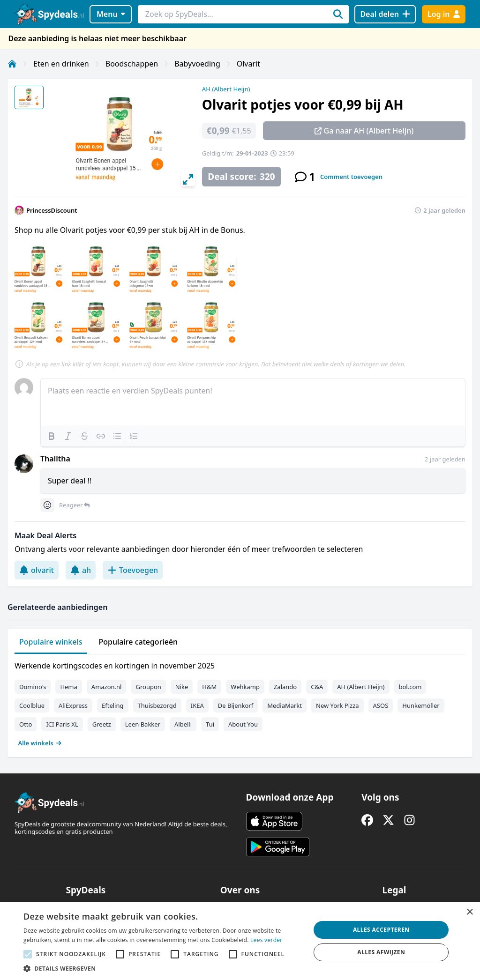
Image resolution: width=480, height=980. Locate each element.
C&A (317, 687)
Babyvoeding (197, 64)
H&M (209, 687)
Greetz (102, 724)
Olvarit (248, 64)
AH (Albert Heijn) (226, 89)
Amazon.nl (107, 687)
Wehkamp (245, 687)
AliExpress (73, 705)
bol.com (410, 687)
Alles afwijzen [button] (381, 952)
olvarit (37, 570)
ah (81, 570)
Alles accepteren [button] (381, 930)
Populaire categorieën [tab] (139, 642)
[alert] (240, 941)
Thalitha (55, 459)
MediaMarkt (285, 705)
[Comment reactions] (47, 505)
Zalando (285, 687)
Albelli (183, 724)
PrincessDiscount (52, 210)
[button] (163, 968)
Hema (68, 687)
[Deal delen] (385, 14)
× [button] (469, 912)
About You (243, 724)
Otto (26, 724)
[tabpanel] (240, 702)
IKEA (197, 705)
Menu (111, 14)
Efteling (112, 705)
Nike (182, 687)
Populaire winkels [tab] (51, 642)
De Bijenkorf (236, 705)
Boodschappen (132, 64)
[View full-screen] (188, 179)
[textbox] (253, 402)
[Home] (12, 64)
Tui (210, 724)
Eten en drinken (61, 64)
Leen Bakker (143, 724)
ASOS (381, 705)
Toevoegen (133, 570)
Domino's (33, 687)
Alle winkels (40, 743)
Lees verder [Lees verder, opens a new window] (266, 940)
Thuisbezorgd (157, 705)
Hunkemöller (421, 705)
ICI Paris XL (62, 724)
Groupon (148, 687)
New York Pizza (337, 705)
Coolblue (32, 705)
